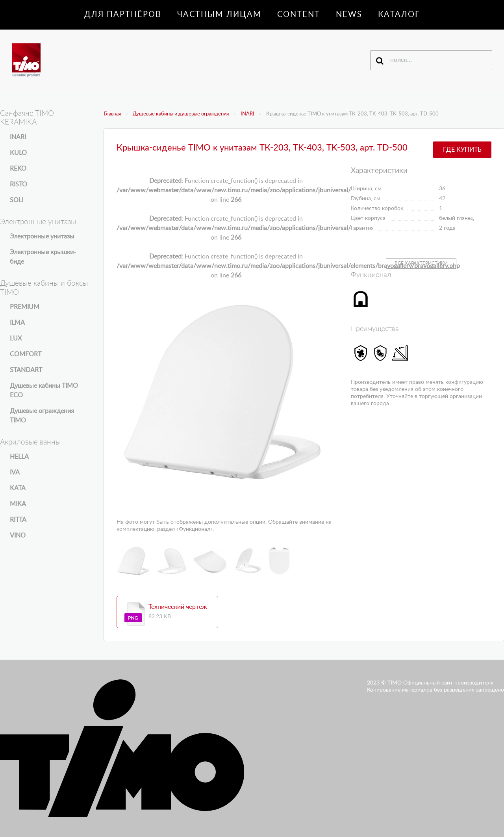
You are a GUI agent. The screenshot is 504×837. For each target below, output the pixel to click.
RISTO (19, 184)
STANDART (26, 370)
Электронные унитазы (42, 236)
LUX (16, 339)
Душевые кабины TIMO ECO (44, 391)
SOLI (17, 200)
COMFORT (26, 354)
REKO (18, 169)
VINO (18, 536)
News (349, 15)
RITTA (18, 520)
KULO (18, 153)
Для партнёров (123, 15)
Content (299, 15)
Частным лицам (219, 15)
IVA (15, 472)
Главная (112, 114)
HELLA (19, 457)
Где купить (462, 150)
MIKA (18, 504)
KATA (18, 488)
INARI (247, 114)
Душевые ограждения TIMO (42, 416)
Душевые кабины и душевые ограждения (181, 114)
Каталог (399, 15)
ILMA (17, 323)
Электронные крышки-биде (43, 257)
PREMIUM (25, 307)
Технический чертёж (178, 607)
